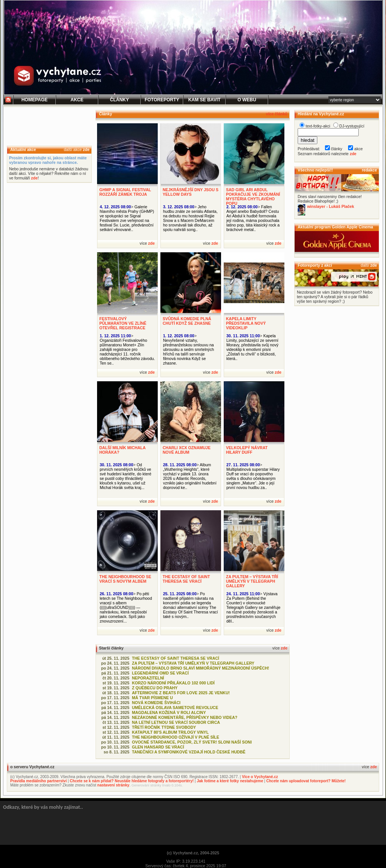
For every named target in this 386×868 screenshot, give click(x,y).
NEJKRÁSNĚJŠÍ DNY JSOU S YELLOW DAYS (191, 192)
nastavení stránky (114, 785)
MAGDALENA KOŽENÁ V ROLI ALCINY (169, 712)
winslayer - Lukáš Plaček (331, 206)
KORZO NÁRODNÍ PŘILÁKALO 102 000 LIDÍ (173, 683)
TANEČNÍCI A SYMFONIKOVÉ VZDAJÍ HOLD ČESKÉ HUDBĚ (189, 752)
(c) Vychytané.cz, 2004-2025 (193, 853)
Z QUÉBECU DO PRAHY (155, 688)
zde (86, 149)
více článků (277, 114)
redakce (369, 170)
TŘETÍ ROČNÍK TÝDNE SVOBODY (164, 727)
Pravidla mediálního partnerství (38, 781)
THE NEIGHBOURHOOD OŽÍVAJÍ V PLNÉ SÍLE (176, 737)
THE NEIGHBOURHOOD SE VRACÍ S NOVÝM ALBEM (125, 579)
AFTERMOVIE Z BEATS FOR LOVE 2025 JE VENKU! (181, 693)
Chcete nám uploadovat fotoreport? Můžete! (306, 781)
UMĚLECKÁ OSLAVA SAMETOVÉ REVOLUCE (175, 708)
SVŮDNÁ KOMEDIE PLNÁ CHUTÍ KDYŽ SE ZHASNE (187, 321)
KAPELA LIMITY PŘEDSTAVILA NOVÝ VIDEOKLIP (246, 323)
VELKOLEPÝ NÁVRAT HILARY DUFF (247, 450)
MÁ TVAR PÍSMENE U (152, 698)
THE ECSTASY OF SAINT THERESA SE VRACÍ (186, 579)
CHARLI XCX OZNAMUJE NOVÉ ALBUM (187, 450)
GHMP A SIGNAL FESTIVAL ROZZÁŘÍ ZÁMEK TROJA (125, 192)
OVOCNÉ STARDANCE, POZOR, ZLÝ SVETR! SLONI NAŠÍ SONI (192, 742)
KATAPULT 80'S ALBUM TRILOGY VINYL (170, 732)
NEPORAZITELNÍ (148, 678)
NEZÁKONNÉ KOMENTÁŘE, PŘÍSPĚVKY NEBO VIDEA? (185, 717)
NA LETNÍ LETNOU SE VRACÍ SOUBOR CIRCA (176, 722)
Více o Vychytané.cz (260, 777)
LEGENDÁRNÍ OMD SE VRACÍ (160, 673)
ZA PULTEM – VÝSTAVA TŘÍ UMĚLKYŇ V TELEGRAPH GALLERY (252, 581)
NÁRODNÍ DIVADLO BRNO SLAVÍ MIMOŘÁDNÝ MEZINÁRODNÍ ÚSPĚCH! (201, 668)
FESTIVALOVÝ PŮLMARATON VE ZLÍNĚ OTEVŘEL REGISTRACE (123, 323)
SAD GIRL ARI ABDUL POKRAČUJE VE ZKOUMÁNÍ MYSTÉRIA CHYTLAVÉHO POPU (253, 197)
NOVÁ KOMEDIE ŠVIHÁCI (156, 703)
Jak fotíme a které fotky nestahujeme (230, 781)
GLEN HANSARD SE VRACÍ (158, 747)
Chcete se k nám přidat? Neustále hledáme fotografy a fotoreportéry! (132, 781)
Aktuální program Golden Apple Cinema (335, 227)
